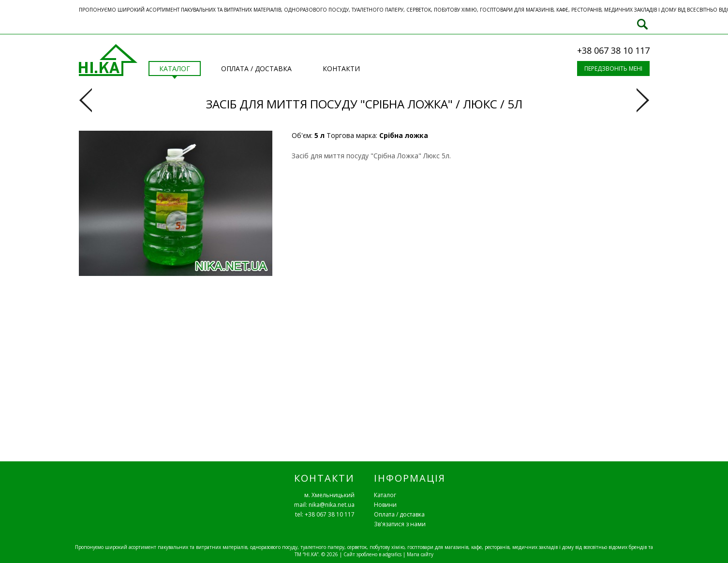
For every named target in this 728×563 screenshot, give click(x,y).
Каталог (385, 495)
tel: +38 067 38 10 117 (325, 514)
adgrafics (392, 554)
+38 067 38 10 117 (613, 50)
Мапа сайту (420, 554)
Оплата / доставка (399, 514)
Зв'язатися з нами (400, 524)
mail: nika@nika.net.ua (324, 505)
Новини (385, 505)
